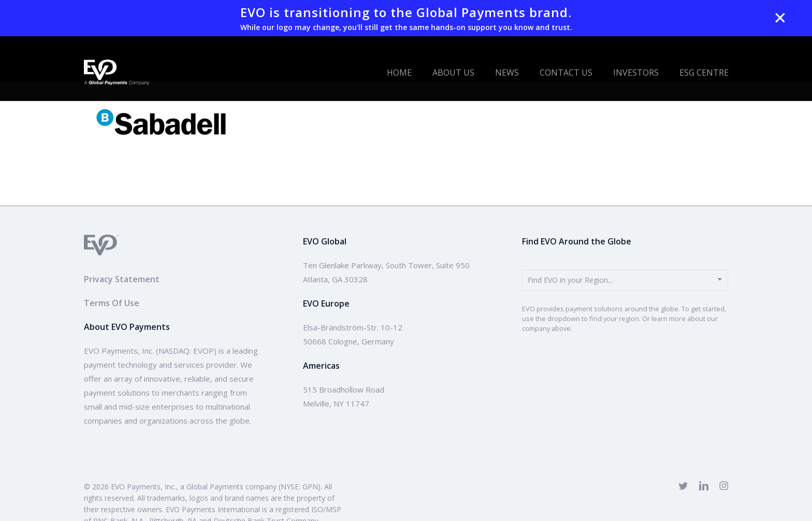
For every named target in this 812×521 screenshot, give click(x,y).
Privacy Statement (122, 279)
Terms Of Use (112, 303)
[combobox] (625, 280)
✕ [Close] (780, 18)
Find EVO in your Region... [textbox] (570, 280)
